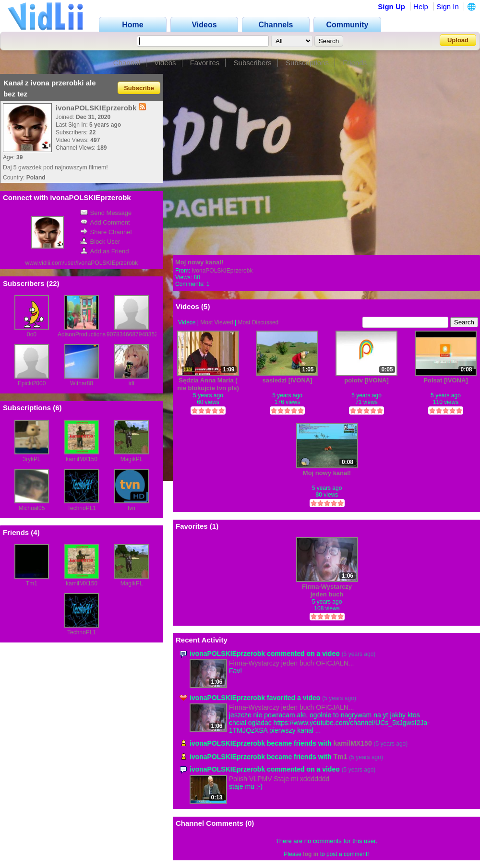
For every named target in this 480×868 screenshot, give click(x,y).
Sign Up (391, 6)
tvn (132, 508)
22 (53, 283)
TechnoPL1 (82, 508)
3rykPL (31, 459)
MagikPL (132, 459)
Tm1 (32, 583)
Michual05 (32, 508)
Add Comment (105, 222)
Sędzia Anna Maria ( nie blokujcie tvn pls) (208, 384)
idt (132, 383)
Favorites (205, 63)
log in (311, 854)
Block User (100, 242)
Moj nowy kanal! (199, 262)
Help (421, 6)
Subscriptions (307, 63)
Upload (458, 40)
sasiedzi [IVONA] (287, 380)
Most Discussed (258, 322)
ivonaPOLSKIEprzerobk (222, 271)
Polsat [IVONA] (445, 380)
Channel (127, 63)
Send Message (106, 213)
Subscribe (139, 88)
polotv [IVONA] (366, 380)
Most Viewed (216, 322)
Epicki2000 (32, 383)
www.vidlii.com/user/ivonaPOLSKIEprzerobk (82, 263)
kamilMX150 (82, 459)
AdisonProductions (82, 334)
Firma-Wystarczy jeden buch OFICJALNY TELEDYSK (327, 590)
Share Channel (106, 232)
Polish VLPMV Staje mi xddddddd (279, 779)
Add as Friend (105, 251)
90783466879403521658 (138, 334)
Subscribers (253, 63)
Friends (355, 63)
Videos (165, 63)
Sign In (448, 6)
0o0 (32, 334)
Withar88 (82, 383)
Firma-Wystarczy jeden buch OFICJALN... (292, 663)
